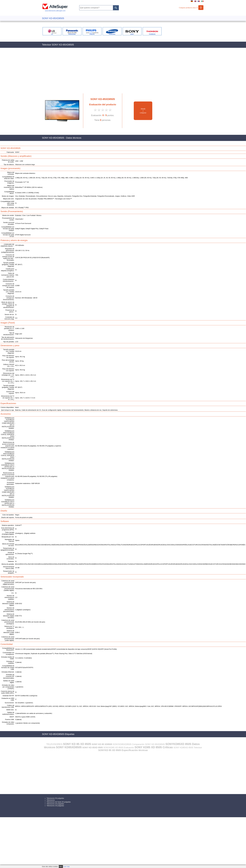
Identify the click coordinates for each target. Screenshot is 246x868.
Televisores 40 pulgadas (55, 804)
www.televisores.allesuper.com (55, 10)
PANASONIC (72, 34)
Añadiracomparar (143, 111)
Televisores (51, 800)
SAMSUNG (112, 34)
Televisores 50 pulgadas (55, 798)
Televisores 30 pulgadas (55, 806)
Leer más (66, 867)
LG (52, 34)
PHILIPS (92, 34)
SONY (132, 34)
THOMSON (152, 34)
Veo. (61, 867)
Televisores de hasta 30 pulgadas (59, 802)
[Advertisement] (83, 72)
